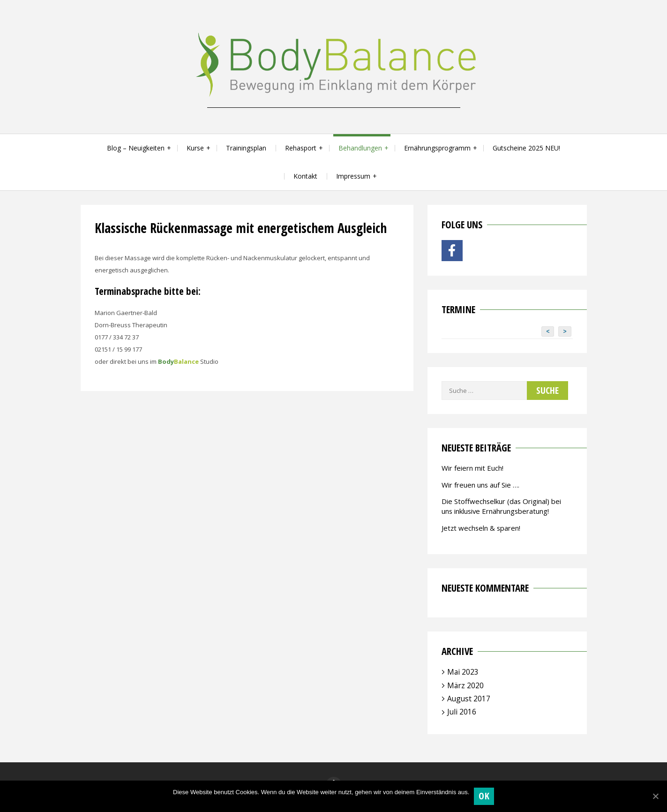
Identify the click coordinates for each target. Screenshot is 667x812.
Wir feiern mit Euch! (472, 468)
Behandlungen (360, 148)
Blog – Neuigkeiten (136, 148)
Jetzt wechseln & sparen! (481, 528)
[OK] (655, 796)
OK (484, 796)
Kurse (195, 148)
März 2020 (465, 685)
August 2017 (469, 699)
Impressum (353, 176)
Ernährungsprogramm (437, 148)
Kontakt (305, 176)
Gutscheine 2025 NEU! (526, 148)
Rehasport (301, 148)
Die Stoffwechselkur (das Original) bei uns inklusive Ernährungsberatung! (501, 506)
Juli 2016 (462, 712)
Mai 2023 (463, 672)
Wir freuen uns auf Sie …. (480, 485)
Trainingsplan (246, 148)
